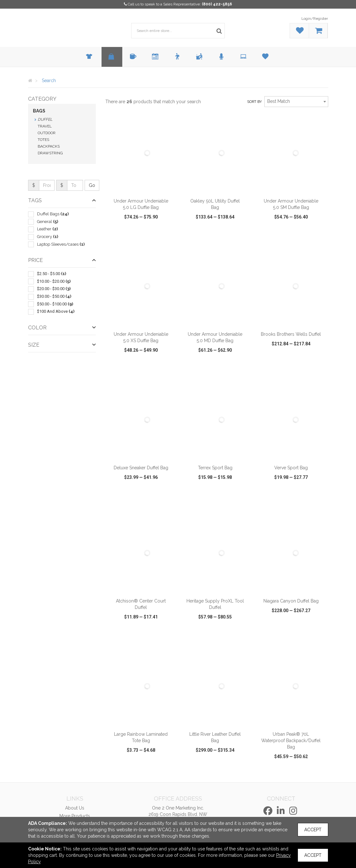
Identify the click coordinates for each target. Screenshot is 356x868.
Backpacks (49, 146)
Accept (313, 830)
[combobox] (296, 102)
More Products (75, 816)
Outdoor (47, 133)
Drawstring (50, 153)
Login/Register (315, 19)
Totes (43, 140)
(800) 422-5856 (217, 4)
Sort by (254, 102)
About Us (75, 808)
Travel (45, 126)
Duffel (45, 119)
